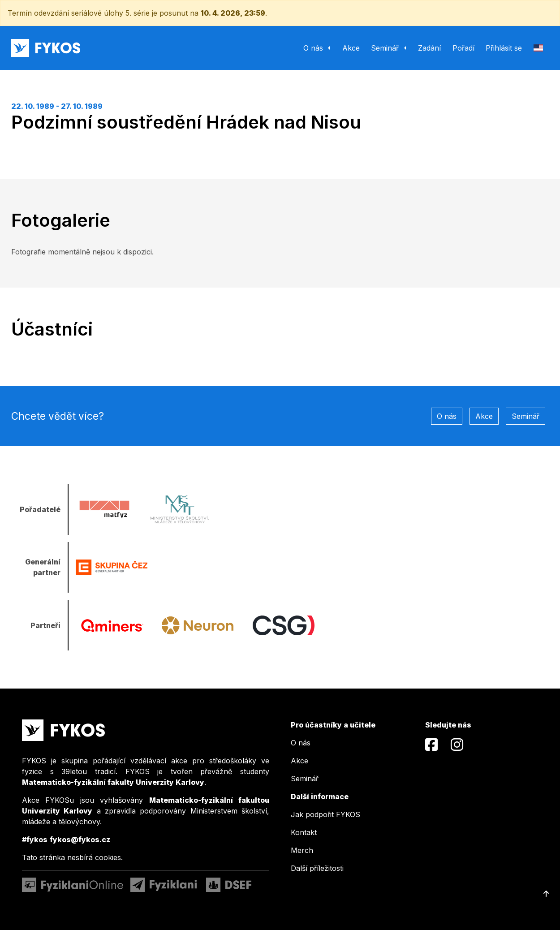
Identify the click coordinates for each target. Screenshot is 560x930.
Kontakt (304, 832)
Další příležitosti (317, 868)
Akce (484, 416)
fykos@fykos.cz (80, 840)
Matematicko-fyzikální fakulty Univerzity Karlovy (113, 782)
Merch (302, 850)
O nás (447, 416)
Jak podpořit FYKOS (325, 814)
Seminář (526, 416)
